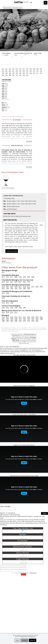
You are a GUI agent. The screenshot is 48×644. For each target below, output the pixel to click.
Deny (17, 640)
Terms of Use (24, 637)
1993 (37, 71)
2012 (7, 277)
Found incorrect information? (13, 116)
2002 (10, 71)
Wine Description (17, 145)
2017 (20, 287)
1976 (34, 73)
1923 (27, 75)
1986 (10, 73)
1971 (37, 73)
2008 (34, 69)
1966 (3, 75)
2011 (24, 69)
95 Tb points (17, 120)
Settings (25, 640)
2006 (37, 69)
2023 (3, 282)
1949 (20, 75)
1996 (31, 71)
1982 (20, 73)
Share (44, 514)
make (17, 216)
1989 (3, 73)
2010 (27, 69)
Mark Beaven (13, 209)
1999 (20, 71)
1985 (13, 73)
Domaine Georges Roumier (18, 43)
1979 (27, 73)
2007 (20, 282)
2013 (29, 287)
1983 (17, 73)
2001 (13, 71)
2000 (17, 71)
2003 (6, 71)
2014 (20, 69)
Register (23, 575)
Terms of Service (24, 573)
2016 (17, 69)
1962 (10, 75)
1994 (24, 277)
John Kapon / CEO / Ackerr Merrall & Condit (22, 201)
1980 (24, 73)
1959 (17, 75)
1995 (34, 71)
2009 (31, 69)
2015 (3, 277)
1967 (41, 73)
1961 (13, 75)
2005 (41, 69)
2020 (10, 69)
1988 (6, 73)
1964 (6, 75)
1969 (33, 321)
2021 (6, 69)
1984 (7, 321)
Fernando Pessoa (14, 206)
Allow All (33, 640)
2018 (13, 69)
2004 (3, 71)
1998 (24, 71)
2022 (3, 69)
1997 (27, 71)
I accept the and (25, 573)
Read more (29, 141)
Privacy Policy (32, 637)
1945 (24, 75)
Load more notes (12, 251)
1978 (31, 73)
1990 (41, 71)
